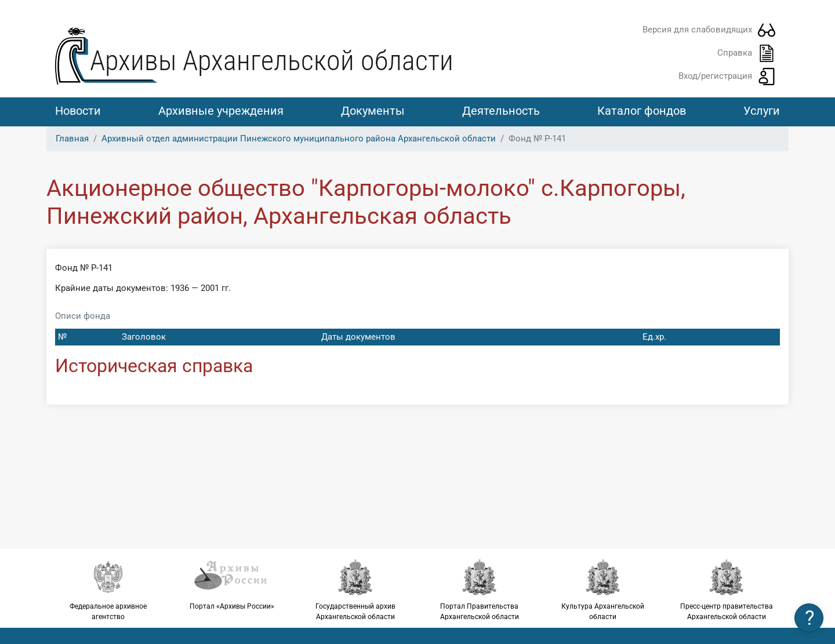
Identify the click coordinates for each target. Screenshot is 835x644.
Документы (373, 111)
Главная (72, 139)
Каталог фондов (642, 111)
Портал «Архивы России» (232, 584)
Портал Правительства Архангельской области (479, 590)
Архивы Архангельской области (272, 61)
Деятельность (501, 111)
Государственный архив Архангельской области (356, 590)
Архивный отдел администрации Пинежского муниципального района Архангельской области (299, 139)
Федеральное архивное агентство (108, 590)
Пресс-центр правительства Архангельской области (727, 590)
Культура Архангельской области (603, 590)
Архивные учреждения (221, 111)
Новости (78, 111)
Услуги (762, 111)
